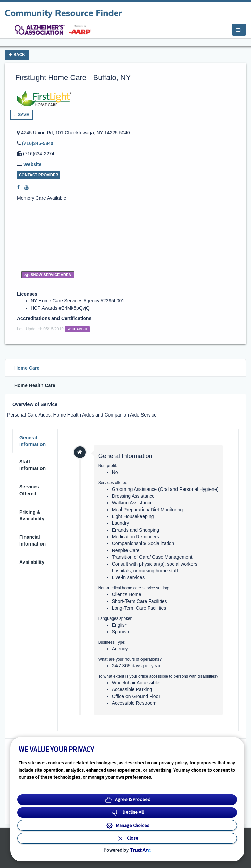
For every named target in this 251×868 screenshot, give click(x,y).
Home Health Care (35, 385)
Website (32, 164)
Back (17, 55)
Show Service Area (48, 275)
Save (21, 115)
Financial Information (32, 540)
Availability (32, 562)
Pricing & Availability (32, 515)
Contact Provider (39, 175)
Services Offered (29, 490)
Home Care (27, 368)
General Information (32, 441)
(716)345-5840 (38, 143)
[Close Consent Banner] (127, 838)
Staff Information (32, 465)
